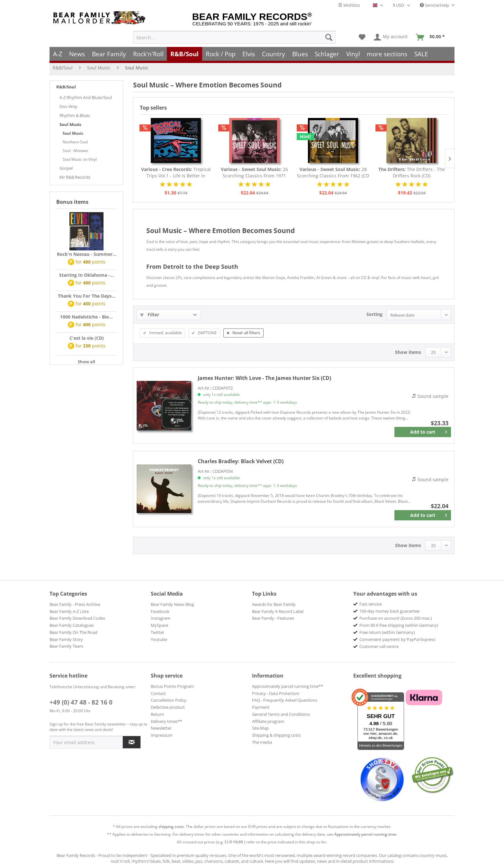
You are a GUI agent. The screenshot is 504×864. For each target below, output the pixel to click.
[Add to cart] (423, 432)
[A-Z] (58, 54)
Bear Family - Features (273, 618)
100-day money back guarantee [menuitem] (389, 611)
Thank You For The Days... (87, 296)
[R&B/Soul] (184, 54)
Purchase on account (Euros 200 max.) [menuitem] (396, 618)
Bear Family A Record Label (278, 611)
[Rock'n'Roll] (148, 54)
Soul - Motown (75, 151)
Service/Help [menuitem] (435, 5)
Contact (158, 693)
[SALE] (421, 54)
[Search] (329, 37)
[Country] (274, 54)
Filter (150, 315)
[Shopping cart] (432, 37)
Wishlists (349, 5)
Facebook (160, 611)
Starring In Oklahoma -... (86, 275)
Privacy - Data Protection (276, 693)
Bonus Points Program (172, 686)
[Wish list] (362, 37)
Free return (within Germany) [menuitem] (387, 632)
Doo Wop (68, 106)
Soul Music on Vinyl (80, 159)
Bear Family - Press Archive (75, 604)
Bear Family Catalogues (72, 625)
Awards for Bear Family (274, 604)
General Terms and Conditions (281, 714)
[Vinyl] (353, 54)
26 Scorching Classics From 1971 (254, 172)
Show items (408, 352)
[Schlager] (327, 54)
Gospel (66, 168)
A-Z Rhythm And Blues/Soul (86, 97)
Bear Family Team (66, 646)
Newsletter (161, 728)
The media (262, 742)
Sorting (374, 314)
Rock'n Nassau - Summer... (87, 254)
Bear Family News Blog (172, 604)
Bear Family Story (66, 639)
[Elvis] (249, 54)
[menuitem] (234, 37)
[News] (77, 54)
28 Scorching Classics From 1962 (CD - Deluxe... (333, 173)
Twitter (157, 632)
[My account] (391, 37)
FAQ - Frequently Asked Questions (285, 700)
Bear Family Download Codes (77, 618)
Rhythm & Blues (75, 115)
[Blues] (300, 54)
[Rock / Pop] (221, 54)
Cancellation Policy (169, 700)
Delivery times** (166, 721)
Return (157, 714)
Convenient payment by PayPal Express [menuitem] (397, 639)
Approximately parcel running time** (288, 686)
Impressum (162, 735)
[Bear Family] (109, 54)
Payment (261, 707)
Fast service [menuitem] (370, 604)
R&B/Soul (66, 87)
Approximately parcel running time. (366, 834)
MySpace (159, 625)
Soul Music (71, 124)
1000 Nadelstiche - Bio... (86, 317)
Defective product (168, 707)
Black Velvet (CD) (241, 461)
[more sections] (387, 54)
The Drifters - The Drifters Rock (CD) (412, 172)
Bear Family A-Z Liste (69, 611)
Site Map (260, 728)
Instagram (161, 618)
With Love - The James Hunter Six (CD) (264, 378)
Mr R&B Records (75, 177)
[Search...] (234, 37)
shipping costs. (172, 827)
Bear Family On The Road (73, 632)
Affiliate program (268, 721)
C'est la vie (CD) (87, 338)
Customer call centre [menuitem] (379, 646)
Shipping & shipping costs (276, 735)
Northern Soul (75, 142)
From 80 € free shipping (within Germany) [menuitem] (399, 625)
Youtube (159, 639)
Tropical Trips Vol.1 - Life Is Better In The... (176, 173)
